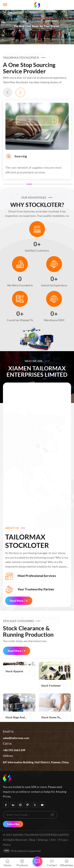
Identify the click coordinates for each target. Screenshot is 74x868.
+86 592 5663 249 (14, 750)
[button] (4, 31)
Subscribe (13, 824)
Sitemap (43, 840)
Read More (17, 601)
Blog (32, 840)
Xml (53, 840)
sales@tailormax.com (16, 738)
